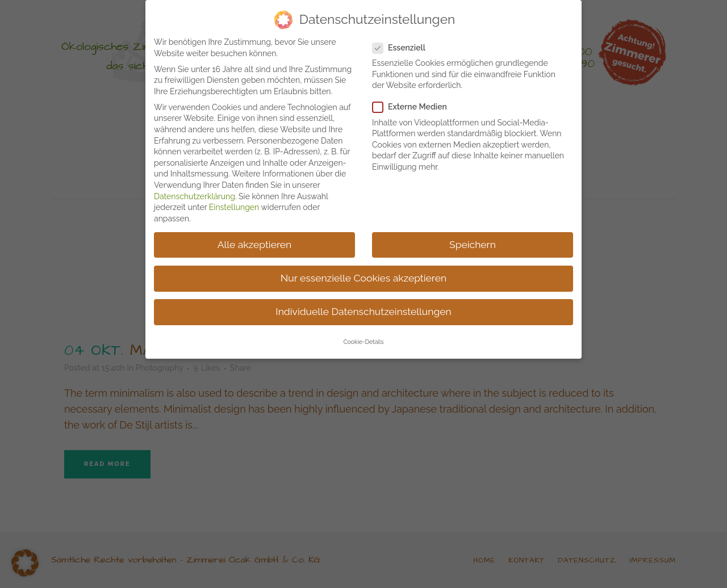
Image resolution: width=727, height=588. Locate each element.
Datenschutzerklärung (195, 194)
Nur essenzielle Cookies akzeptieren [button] (363, 276)
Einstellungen (234, 205)
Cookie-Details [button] (363, 340)
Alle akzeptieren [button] (255, 242)
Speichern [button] (473, 242)
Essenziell (404, 46)
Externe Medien (414, 105)
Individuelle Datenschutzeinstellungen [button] (363, 309)
